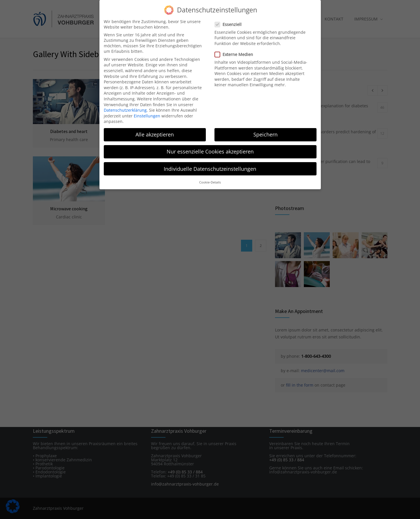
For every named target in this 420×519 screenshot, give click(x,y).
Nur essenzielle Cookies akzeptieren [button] (210, 151)
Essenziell (230, 23)
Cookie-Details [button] (210, 181)
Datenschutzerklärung (125, 109)
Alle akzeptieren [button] (155, 134)
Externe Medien (236, 53)
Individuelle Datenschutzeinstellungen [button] (210, 168)
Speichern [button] (265, 134)
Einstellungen (147, 115)
